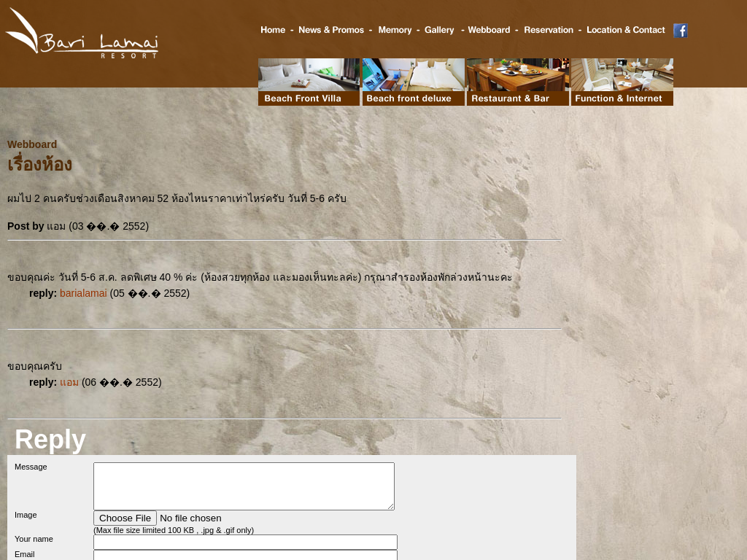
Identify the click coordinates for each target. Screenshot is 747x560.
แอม (69, 382)
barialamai (84, 293)
